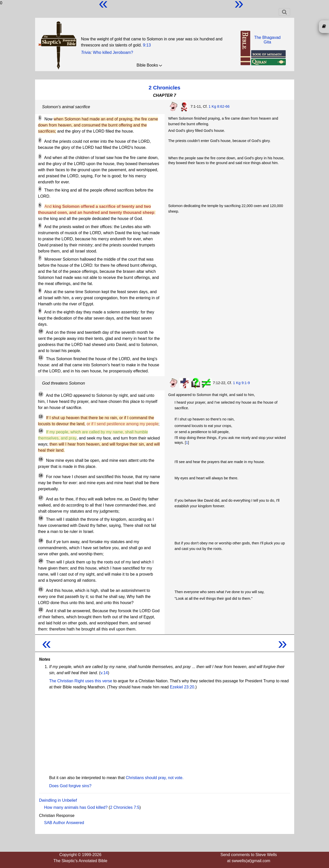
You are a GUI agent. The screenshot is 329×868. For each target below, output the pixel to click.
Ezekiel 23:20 (182, 687)
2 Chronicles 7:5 (125, 807)
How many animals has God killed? (76, 807)
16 (41, 476)
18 (41, 518)
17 (41, 498)
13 (41, 417)
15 (41, 459)
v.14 (104, 673)
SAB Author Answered (64, 823)
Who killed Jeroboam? (113, 52)
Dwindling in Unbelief (58, 800)
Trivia (86, 52)
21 (41, 589)
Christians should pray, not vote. (155, 778)
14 (41, 431)
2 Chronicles (164, 88)
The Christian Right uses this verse (81, 681)
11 (41, 358)
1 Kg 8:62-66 (219, 106)
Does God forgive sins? (70, 786)
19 (41, 541)
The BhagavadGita (267, 40)
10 (41, 331)
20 (41, 561)
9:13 (147, 45)
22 (41, 610)
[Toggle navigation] (284, 12)
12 (41, 394)
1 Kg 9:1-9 (241, 383)
